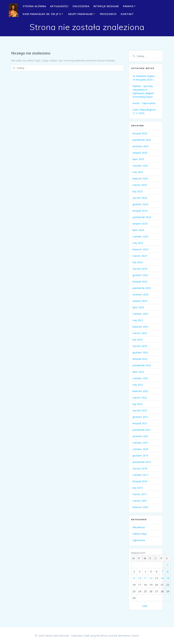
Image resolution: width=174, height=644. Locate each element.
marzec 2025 (140, 185)
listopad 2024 (140, 211)
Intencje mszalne (106, 6)
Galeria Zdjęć (140, 534)
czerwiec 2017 (140, 475)
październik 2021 (142, 430)
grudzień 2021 (140, 417)
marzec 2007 (140, 501)
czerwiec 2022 (140, 378)
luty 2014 (138, 488)
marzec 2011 (140, 494)
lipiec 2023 (138, 307)
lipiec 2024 (138, 230)
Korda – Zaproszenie (144, 103)
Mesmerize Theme (128, 636)
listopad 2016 (140, 481)
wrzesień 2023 (141, 294)
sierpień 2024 (140, 224)
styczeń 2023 (140, 346)
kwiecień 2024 (140, 249)
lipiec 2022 (138, 372)
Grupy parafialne (81, 14)
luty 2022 (138, 404)
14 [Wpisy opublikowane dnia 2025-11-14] (162, 578)
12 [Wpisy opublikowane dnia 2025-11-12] (151, 578)
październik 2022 (142, 365)
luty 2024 (138, 262)
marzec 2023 (140, 333)
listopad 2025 (140, 133)
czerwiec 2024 (140, 236)
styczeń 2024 (140, 269)
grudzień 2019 (140, 456)
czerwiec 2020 (140, 449)
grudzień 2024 (140, 204)
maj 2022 (138, 385)
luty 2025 (138, 191)
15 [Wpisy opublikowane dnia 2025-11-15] (168, 578)
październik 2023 (142, 288)
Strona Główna (34, 6)
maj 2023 (138, 320)
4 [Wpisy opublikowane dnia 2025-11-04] (145, 571)
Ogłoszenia (81, 6)
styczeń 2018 (140, 468)
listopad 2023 (140, 282)
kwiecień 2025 (140, 178)
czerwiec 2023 (140, 314)
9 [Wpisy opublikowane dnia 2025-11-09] (134, 578)
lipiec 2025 (138, 159)
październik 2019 (142, 462)
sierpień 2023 (140, 301)
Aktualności (59, 6)
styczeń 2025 (140, 198)
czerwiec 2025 (140, 166)
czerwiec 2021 (140, 443)
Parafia (128, 6)
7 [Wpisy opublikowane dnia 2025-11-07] (162, 571)
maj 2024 (138, 243)
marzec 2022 (140, 398)
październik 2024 (142, 217)
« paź (144, 606)
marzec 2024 (140, 256)
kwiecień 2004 (140, 507)
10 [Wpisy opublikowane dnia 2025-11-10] (140, 578)
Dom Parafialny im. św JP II (42, 14)
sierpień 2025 (140, 153)
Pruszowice (108, 14)
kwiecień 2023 (140, 327)
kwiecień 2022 (140, 391)
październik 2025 (142, 140)
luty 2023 (138, 340)
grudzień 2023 (140, 275)
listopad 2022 (140, 359)
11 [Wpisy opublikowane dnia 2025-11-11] (145, 578)
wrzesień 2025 (141, 146)
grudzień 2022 (140, 352)
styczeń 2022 (140, 410)
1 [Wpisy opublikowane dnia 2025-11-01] (168, 565)
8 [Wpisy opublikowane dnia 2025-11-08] (168, 571)
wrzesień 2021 (141, 436)
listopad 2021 (140, 423)
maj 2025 (138, 172)
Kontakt (127, 14)
